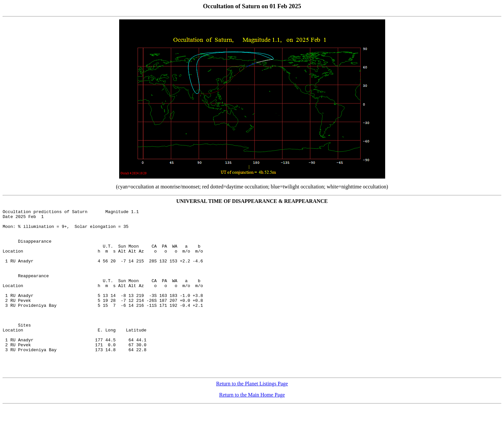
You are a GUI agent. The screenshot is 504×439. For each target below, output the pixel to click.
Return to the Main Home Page (252, 427)
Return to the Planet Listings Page (252, 416)
